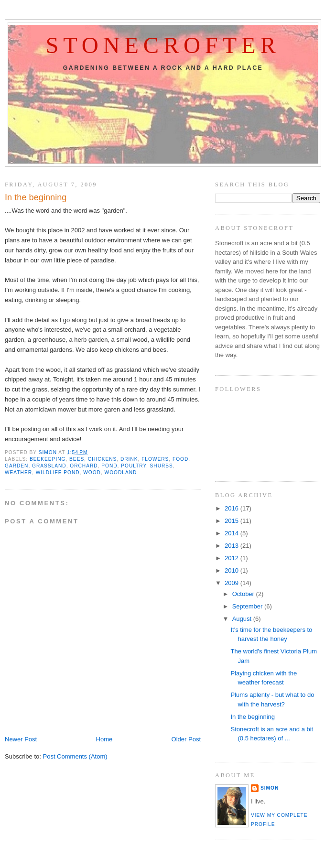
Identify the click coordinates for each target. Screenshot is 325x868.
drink (129, 459)
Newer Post (21, 739)
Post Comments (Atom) (75, 756)
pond (109, 466)
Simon (270, 788)
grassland (49, 466)
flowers (155, 459)
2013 (233, 546)
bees (77, 459)
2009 (233, 583)
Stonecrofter (163, 45)
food (180, 459)
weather (18, 472)
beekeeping (48, 459)
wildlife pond (58, 472)
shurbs (162, 466)
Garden (16, 466)
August (243, 619)
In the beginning (253, 717)
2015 (233, 521)
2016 (233, 508)
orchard (84, 466)
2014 (233, 533)
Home (104, 739)
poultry (134, 466)
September (248, 606)
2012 (233, 558)
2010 (233, 570)
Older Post (186, 739)
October (244, 594)
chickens (102, 459)
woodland (121, 472)
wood (92, 472)
